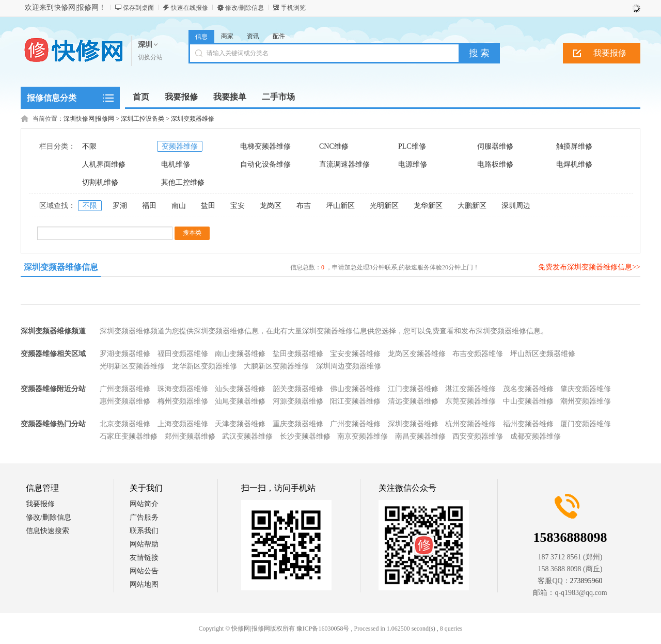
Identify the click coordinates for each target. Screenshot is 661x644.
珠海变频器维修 (183, 389)
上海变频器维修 (183, 424)
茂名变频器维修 (528, 389)
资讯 (253, 36)
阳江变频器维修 (355, 401)
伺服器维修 (495, 146)
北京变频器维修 (125, 424)
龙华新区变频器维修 (204, 366)
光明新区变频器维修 (132, 366)
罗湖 (120, 206)
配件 (279, 36)
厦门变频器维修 (586, 424)
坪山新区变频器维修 (543, 354)
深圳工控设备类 (143, 119)
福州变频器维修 (528, 424)
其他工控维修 (183, 182)
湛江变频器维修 (470, 389)
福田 (149, 206)
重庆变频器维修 (298, 424)
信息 (201, 37)
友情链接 (144, 558)
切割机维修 (100, 182)
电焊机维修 (574, 164)
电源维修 (413, 164)
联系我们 (144, 531)
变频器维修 (180, 146)
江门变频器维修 (413, 389)
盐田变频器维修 (298, 354)
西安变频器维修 (478, 436)
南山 (179, 206)
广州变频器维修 (125, 389)
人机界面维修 (104, 164)
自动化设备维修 (265, 164)
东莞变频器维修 (470, 401)
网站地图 (144, 584)
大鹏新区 (472, 206)
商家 (227, 36)
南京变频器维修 (363, 436)
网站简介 (144, 504)
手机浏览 (293, 8)
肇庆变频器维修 (586, 389)
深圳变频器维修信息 (61, 267)
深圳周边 (516, 206)
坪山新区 (340, 206)
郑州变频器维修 (190, 436)
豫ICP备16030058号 (323, 629)
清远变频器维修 (413, 401)
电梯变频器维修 (265, 146)
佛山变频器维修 (355, 389)
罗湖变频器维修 (125, 354)
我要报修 (610, 53)
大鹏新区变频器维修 (276, 366)
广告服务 (144, 517)
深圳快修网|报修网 (89, 119)
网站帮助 (144, 544)
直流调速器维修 (344, 164)
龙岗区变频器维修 (417, 354)
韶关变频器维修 (298, 389)
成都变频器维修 (536, 436)
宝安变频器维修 (355, 354)
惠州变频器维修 (125, 401)
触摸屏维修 (574, 146)
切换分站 (150, 57)
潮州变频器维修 (586, 401)
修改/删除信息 (245, 8)
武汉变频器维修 (247, 436)
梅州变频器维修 (183, 401)
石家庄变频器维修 (129, 436)
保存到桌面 (138, 8)
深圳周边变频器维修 (349, 366)
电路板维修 (495, 164)
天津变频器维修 (240, 424)
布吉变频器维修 (478, 354)
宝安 (238, 206)
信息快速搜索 (48, 531)
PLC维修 (412, 146)
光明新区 (384, 206)
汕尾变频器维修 (240, 401)
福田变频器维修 (183, 354)
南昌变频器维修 (420, 436)
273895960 (586, 581)
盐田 (208, 206)
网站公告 (144, 571)
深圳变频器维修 (193, 119)
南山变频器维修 (240, 354)
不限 (89, 146)
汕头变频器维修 (240, 389)
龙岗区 (271, 206)
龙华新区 (428, 206)
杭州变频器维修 (470, 424)
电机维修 (176, 164)
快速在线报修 (190, 8)
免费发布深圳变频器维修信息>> (589, 267)
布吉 (304, 206)
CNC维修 (334, 146)
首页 (141, 97)
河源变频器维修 (298, 401)
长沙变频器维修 (305, 436)
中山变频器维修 (528, 401)
